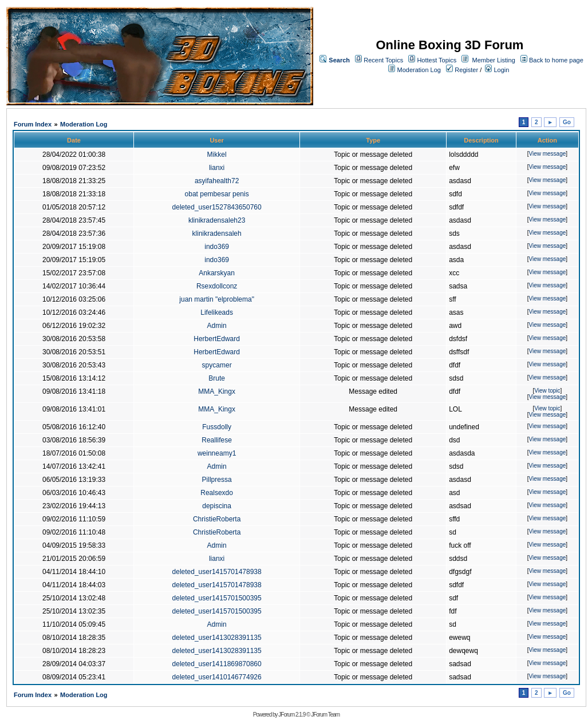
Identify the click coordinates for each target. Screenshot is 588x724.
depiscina (217, 506)
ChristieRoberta (217, 519)
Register (462, 70)
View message (547, 154)
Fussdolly (217, 427)
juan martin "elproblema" (217, 299)
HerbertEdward (217, 339)
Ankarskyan (217, 273)
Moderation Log (419, 70)
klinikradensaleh (217, 234)
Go (567, 122)
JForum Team (325, 715)
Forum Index (33, 124)
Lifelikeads (217, 312)
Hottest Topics (437, 60)
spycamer (217, 365)
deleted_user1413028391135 (217, 638)
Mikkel (217, 155)
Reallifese (217, 440)
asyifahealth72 (217, 181)
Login (497, 70)
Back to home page (556, 60)
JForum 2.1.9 (292, 715)
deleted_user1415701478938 (217, 572)
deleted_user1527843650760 (217, 207)
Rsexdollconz (217, 286)
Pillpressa (217, 480)
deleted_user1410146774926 (217, 677)
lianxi (217, 168)
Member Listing (494, 60)
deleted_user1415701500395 (217, 598)
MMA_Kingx (217, 391)
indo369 (217, 247)
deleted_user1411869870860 (217, 664)
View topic (547, 391)
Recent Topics (383, 60)
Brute (217, 378)
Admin (217, 326)
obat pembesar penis (217, 194)
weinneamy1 (217, 453)
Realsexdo (217, 493)
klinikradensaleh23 (217, 220)
